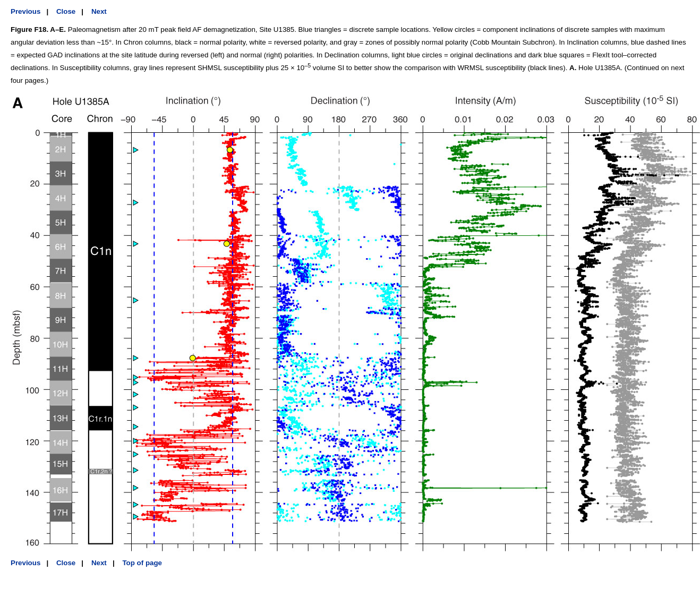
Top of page (142, 563)
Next (99, 11)
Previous (25, 11)
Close (66, 11)
